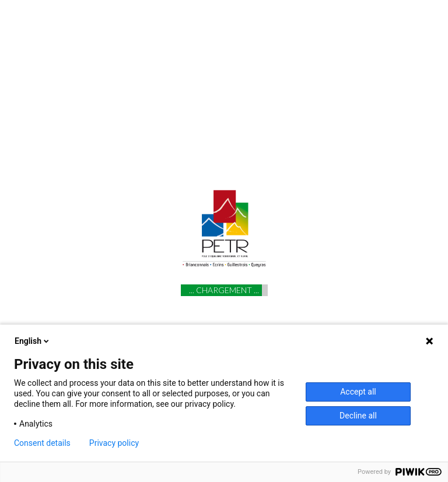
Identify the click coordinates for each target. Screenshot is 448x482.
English (33, 341)
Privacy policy (114, 443)
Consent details (42, 443)
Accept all (358, 392)
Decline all (358, 416)
